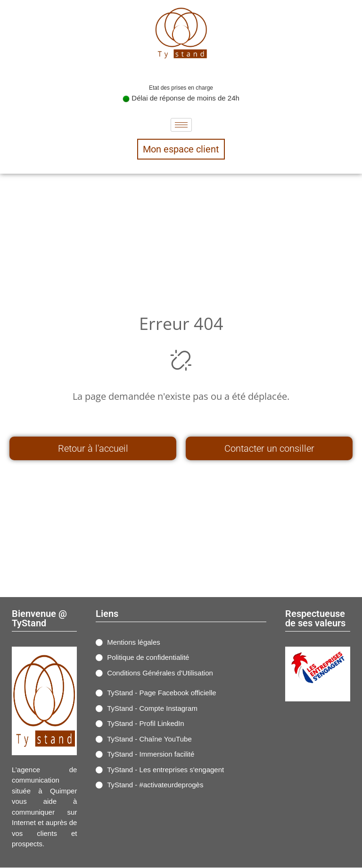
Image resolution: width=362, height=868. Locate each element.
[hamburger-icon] (181, 125)
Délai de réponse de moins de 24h (181, 98)
